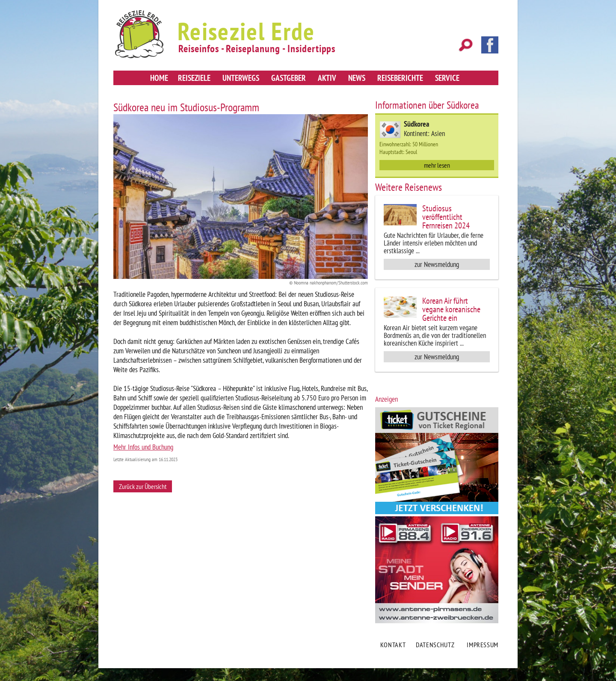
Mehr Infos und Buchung (143, 447)
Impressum (483, 645)
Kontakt (393, 645)
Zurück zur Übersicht (143, 486)
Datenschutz (435, 645)
